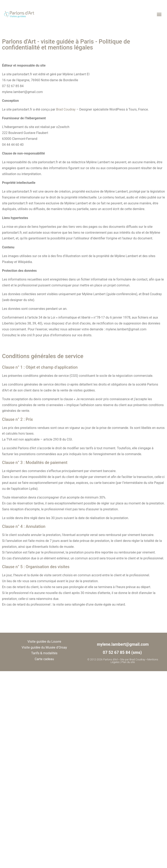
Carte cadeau (44, 659)
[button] (159, 14)
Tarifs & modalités (44, 653)
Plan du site (128, 662)
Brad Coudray (66, 109)
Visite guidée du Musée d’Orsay (44, 647)
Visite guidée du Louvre (44, 642)
